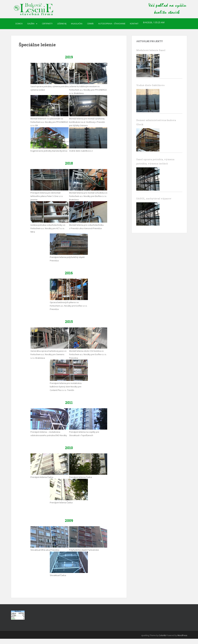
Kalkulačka (77, 24)
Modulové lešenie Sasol (151, 50)
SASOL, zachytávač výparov (154, 198)
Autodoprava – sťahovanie (112, 24)
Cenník (90, 24)
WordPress (182, 635)
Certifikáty (47, 24)
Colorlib (162, 635)
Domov (19, 24)
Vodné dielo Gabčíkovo (150, 85)
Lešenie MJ (62, 24)
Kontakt (134, 24)
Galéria (31, 24)
